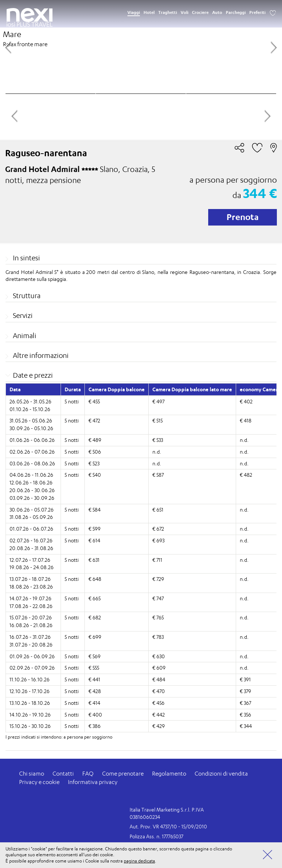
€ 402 (246, 401)
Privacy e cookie (39, 782)
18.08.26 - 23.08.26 (31, 587)
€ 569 (95, 656)
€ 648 (95, 579)
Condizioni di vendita (221, 774)
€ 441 (94, 679)
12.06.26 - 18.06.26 (31, 482)
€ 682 (95, 617)
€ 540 (95, 475)
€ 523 (94, 463)
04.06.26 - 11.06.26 (31, 475)
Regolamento (169, 774)
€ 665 (95, 598)
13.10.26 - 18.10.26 (30, 703)
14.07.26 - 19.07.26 (30, 598)
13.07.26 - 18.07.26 (30, 579)
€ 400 (95, 715)
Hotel (149, 12)
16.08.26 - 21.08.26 (31, 625)
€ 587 (158, 475)
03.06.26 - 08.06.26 (32, 463)
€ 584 (95, 510)
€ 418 (246, 420)
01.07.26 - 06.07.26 (31, 529)
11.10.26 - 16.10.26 (30, 679)
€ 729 (158, 579)
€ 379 (245, 691)
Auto (217, 12)
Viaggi (134, 12)
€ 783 (158, 637)
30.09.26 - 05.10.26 (31, 428)
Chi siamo (32, 774)
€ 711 (157, 560)
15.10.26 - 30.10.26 (30, 726)
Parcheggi (236, 12)
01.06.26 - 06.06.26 (32, 440)
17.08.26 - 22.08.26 (31, 606)
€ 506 (95, 452)
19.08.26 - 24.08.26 (32, 567)
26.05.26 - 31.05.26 (30, 401)
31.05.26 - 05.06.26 (31, 420)
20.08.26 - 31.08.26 (31, 548)
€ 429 (159, 726)
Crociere (200, 12)
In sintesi (26, 258)
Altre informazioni (41, 355)
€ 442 (159, 715)
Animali (25, 336)
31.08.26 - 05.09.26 (31, 517)
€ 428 (95, 691)
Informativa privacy (93, 782)
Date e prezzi (33, 375)
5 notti (72, 401)
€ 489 (95, 440)
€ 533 (158, 440)
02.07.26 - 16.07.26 (31, 540)
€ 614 (94, 540)
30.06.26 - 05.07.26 (32, 510)
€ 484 (159, 679)
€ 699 (95, 637)
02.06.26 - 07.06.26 (32, 452)
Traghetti (168, 12)
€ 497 (158, 401)
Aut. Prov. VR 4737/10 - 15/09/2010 (168, 826)
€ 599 (95, 529)
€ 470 (159, 691)
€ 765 (158, 617)
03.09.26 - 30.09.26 (32, 498)
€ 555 (94, 668)
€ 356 (245, 715)
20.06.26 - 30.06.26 (32, 490)
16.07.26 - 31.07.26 (30, 637)
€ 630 (159, 656)
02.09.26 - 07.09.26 (32, 668)
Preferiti (257, 12)
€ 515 (158, 420)
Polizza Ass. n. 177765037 (156, 836)
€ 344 (246, 726)
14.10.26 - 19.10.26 (30, 715)
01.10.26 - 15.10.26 (30, 409)
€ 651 (158, 510)
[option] (141, 47)
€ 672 (158, 529)
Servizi (23, 315)
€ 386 (95, 726)
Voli (185, 12)
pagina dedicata (139, 861)
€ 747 (158, 598)
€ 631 (94, 560)
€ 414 (94, 703)
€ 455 (94, 401)
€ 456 (158, 703)
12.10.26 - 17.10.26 (30, 691)
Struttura (27, 296)
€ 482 (246, 475)
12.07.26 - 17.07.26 (30, 560)
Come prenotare (123, 774)
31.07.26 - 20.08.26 (31, 644)
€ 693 (158, 540)
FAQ (88, 774)
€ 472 (94, 420)
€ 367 (245, 703)
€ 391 (245, 679)
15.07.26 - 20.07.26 (31, 617)
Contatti (63, 774)
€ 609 (159, 668)
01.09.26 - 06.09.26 (32, 656)
